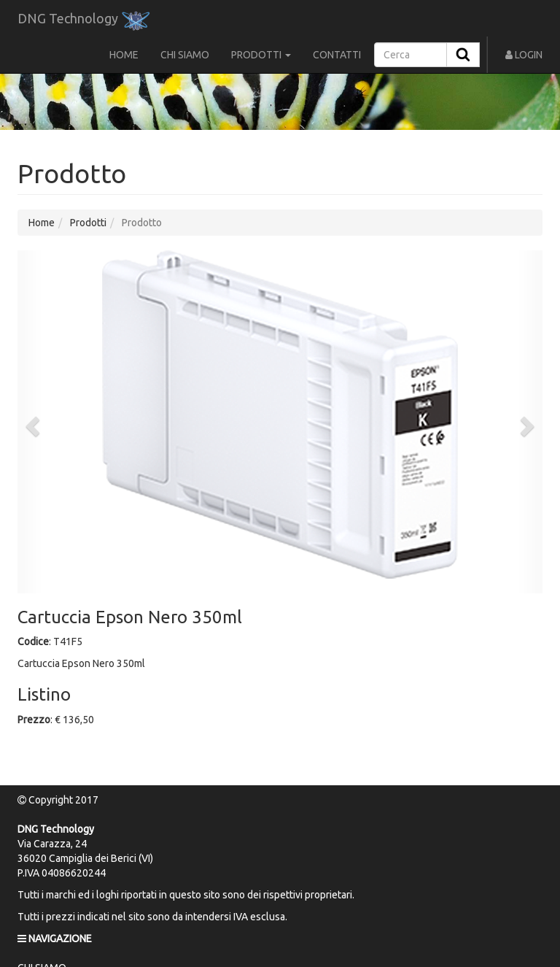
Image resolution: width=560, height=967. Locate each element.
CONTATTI (337, 55)
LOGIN (524, 55)
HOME (124, 55)
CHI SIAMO (185, 55)
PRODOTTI (261, 55)
